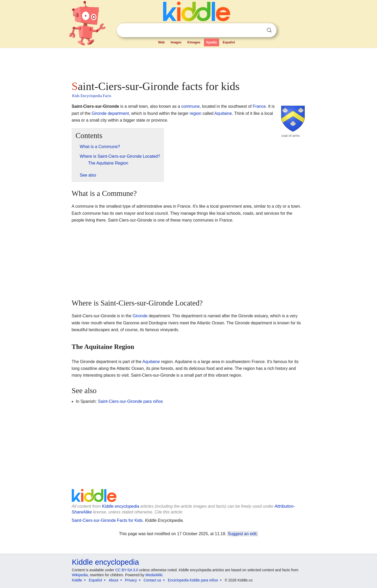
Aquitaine (223, 113)
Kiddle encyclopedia (120, 506)
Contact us (153, 580)
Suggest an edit (242, 534)
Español (229, 42)
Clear (258, 30)
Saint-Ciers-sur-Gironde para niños (130, 401)
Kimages (194, 42)
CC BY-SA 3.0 (127, 570)
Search (269, 30)
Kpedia (212, 42)
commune (190, 106)
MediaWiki (154, 575)
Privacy (131, 580)
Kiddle (77, 580)
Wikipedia (80, 575)
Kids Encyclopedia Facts (92, 96)
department (118, 113)
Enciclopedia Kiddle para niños (193, 580)
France (259, 106)
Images (176, 42)
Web (161, 42)
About (113, 580)
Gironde (99, 113)
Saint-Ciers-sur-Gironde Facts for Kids (107, 520)
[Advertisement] (188, 63)
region (196, 113)
